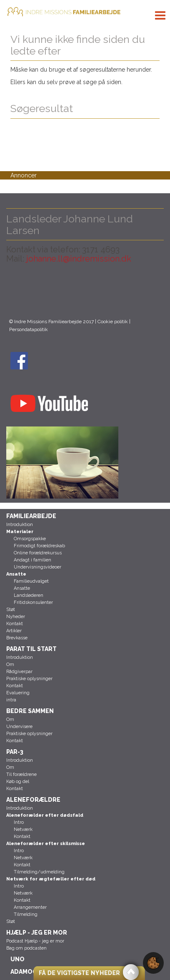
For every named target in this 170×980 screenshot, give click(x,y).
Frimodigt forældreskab (39, 546)
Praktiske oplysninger (29, 679)
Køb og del (18, 782)
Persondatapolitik (29, 329)
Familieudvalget (31, 581)
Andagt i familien (32, 560)
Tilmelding (26, 914)
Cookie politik (113, 322)
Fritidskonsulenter (33, 602)
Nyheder (16, 617)
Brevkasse (17, 638)
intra (11, 700)
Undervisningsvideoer (37, 567)
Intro (19, 822)
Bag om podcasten (26, 948)
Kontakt (15, 624)
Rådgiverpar (19, 672)
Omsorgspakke (30, 539)
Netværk (23, 829)
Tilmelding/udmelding (39, 872)
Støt (11, 610)
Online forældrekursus (38, 553)
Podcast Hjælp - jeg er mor (35, 941)
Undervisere (19, 727)
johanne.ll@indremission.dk (78, 259)
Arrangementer (30, 907)
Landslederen (29, 595)
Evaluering (18, 693)
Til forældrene (21, 774)
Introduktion (20, 525)
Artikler (14, 631)
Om (10, 665)
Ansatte (22, 588)
